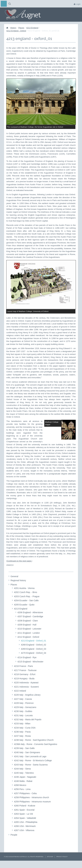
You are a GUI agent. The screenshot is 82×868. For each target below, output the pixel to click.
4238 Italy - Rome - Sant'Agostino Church (34, 746)
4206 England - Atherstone (30, 618)
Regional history (18, 586)
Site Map (50, 862)
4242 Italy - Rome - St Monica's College (33, 766)
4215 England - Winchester (30, 667)
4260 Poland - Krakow (25, 811)
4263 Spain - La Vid (23, 820)
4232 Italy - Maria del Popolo (28, 725)
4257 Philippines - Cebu (25, 799)
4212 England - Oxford (16, 31)
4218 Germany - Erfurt (25, 680)
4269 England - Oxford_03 (33, 654)
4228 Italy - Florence (24, 709)
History (13, 28)
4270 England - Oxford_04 (33, 659)
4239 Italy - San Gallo (24, 754)
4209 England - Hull (27, 630)
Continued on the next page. (19, 566)
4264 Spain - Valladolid (25, 824)
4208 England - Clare (28, 626)
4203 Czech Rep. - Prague (27, 602)
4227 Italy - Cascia (23, 705)
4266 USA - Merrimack (25, 832)
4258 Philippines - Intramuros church (31, 803)
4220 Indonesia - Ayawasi (26, 688)
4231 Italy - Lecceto (23, 721)
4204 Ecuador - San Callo (26, 606)
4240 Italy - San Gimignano (27, 758)
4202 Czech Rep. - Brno (25, 598)
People (14, 840)
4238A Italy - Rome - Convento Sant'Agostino (36, 750)
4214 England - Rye (27, 663)
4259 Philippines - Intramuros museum (32, 807)
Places (21, 28)
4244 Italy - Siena (22, 774)
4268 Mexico (20, 791)
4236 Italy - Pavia (22, 737)
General (14, 582)
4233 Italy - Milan (22, 729)
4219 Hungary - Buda (24, 684)
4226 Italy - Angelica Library (27, 701)
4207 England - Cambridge (30, 622)
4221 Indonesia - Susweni (26, 692)
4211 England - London (29, 638)
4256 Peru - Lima (22, 795)
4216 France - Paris (23, 672)
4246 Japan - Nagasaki (25, 783)
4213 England (32, 28)
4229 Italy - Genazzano (25, 713)
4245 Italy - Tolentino (24, 778)
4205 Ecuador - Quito (24, 610)
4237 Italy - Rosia (22, 741)
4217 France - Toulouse (25, 676)
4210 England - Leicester (29, 634)
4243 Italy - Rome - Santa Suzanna (31, 770)
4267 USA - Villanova (24, 836)
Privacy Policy (62, 862)
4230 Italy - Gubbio (23, 717)
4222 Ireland (20, 696)
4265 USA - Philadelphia (26, 828)
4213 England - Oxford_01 (33, 646)
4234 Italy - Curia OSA (25, 733)
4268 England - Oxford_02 (33, 650)
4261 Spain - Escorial (24, 815)
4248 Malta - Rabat (23, 787)
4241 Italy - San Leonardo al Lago (30, 762)
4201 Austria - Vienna (24, 594)
